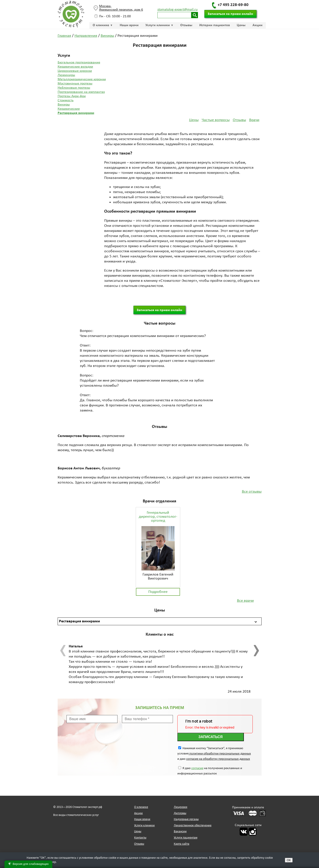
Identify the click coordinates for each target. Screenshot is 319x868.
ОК (289, 860)
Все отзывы (252, 492)
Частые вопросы (216, 120)
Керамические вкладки (75, 67)
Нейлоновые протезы (74, 88)
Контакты (140, 838)
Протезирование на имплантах (81, 92)
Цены (241, 25)
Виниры (64, 105)
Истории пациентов (215, 25)
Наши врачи (129, 25)
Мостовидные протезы (75, 84)
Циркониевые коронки (75, 71)
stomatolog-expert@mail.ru (177, 10)
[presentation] (63, 651)
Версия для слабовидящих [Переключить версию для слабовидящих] (28, 864)
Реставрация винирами (76, 113)
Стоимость (66, 100)
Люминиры (66, 75)
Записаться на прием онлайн (230, 14)
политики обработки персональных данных (220, 754)
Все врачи (245, 601)
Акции (257, 25)
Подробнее (158, 592)
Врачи (254, 120)
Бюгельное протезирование (79, 63)
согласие (197, 768)
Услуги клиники (158, 25)
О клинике (101, 25)
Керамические (69, 109)
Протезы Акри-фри (72, 96)
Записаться (210, 737)
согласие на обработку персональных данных (218, 759)
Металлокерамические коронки (82, 79)
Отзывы (186, 25)
